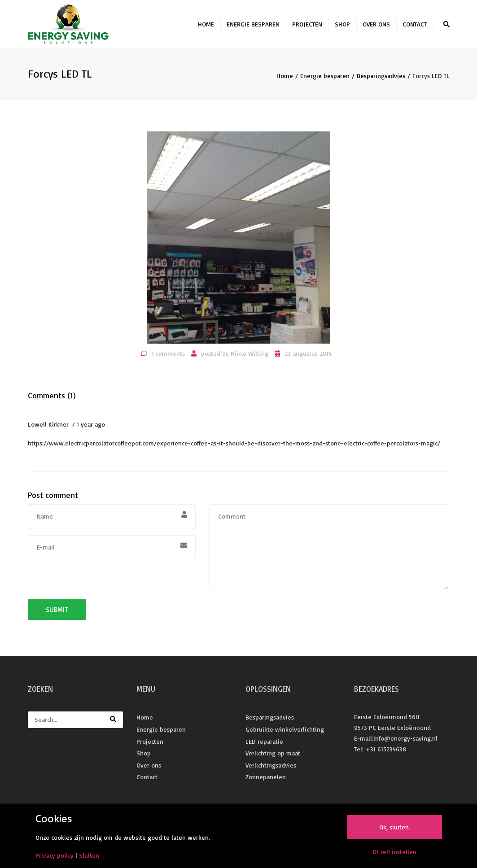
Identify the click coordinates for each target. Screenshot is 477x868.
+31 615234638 (386, 750)
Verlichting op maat (273, 754)
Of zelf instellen (394, 852)
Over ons (376, 25)
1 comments (168, 354)
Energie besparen (253, 25)
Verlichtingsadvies (271, 766)
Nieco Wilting (249, 354)
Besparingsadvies (381, 77)
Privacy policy (55, 855)
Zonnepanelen (266, 778)
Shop (342, 25)
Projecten (307, 25)
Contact (415, 25)
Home (206, 25)
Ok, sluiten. (395, 827)
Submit (57, 611)
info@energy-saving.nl (405, 739)
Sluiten (89, 855)
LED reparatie (264, 742)
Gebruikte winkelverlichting (285, 731)
